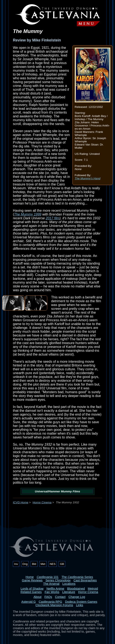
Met (43, 564)
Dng (25, 564)
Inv (16, 564)
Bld (34, 564)
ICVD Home (21, 502)
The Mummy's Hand (88, 178)
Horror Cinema (42, 502)
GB (62, 564)
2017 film (53, 218)
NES (53, 564)
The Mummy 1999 (28, 214)
